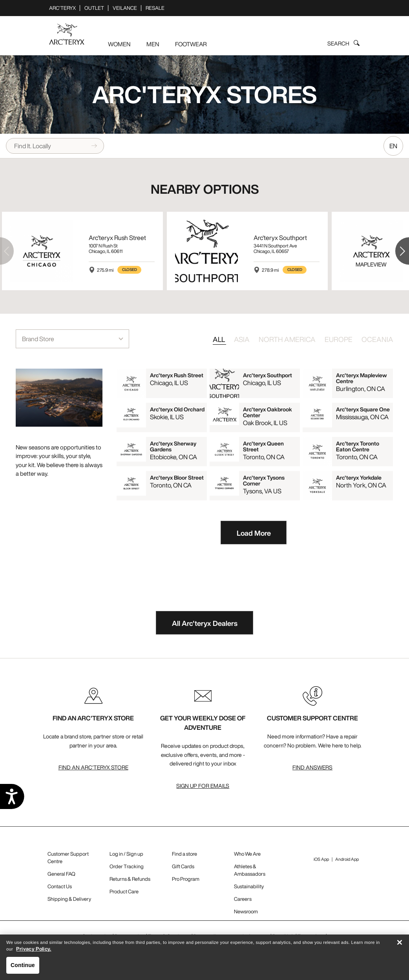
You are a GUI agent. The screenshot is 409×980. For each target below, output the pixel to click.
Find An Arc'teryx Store (93, 767)
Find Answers (312, 767)
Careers (243, 899)
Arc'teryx (62, 8)
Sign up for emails (203, 786)
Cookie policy (97, 936)
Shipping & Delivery (69, 899)
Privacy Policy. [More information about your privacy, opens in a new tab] (34, 952)
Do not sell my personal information (232, 936)
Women (119, 44)
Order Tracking (127, 866)
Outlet (94, 8)
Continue (23, 968)
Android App (347, 859)
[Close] (400, 945)
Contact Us (60, 886)
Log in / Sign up (126, 854)
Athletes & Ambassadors (250, 870)
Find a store (184, 854)
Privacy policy (130, 936)
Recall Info (284, 936)
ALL (219, 339)
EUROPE (339, 339)
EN (393, 146)
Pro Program (186, 879)
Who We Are (247, 854)
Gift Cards (183, 866)
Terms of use (311, 936)
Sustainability (249, 886)
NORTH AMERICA (288, 339)
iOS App (321, 859)
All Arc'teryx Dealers (205, 623)
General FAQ (61, 874)
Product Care (124, 892)
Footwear (191, 44)
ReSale (155, 8)
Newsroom (246, 912)
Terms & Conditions (169, 936)
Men (153, 44)
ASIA (242, 339)
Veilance (125, 8)
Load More (254, 533)
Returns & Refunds (130, 879)
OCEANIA (377, 339)
